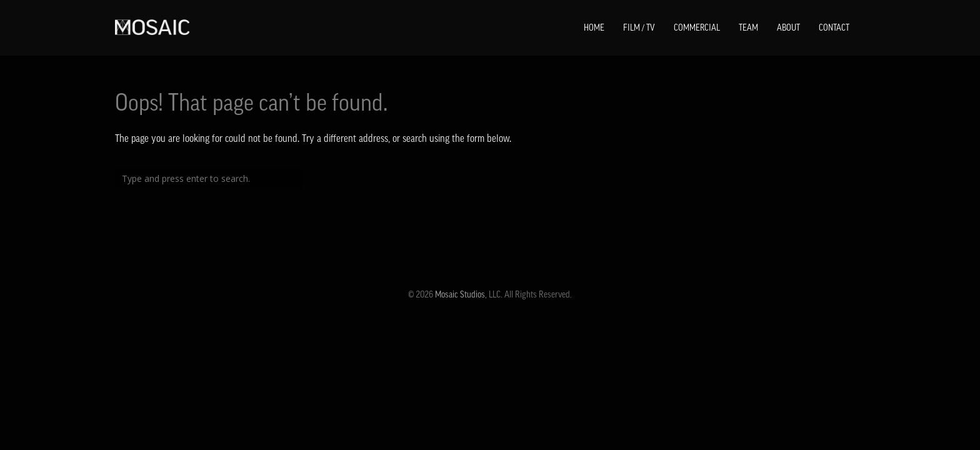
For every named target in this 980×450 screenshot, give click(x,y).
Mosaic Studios (460, 294)
